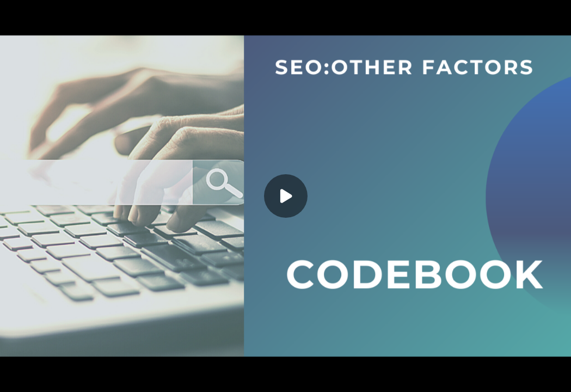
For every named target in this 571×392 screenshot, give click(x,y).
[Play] (286, 196)
